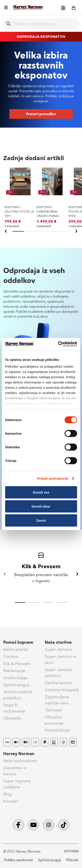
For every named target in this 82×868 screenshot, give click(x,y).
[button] (63, 8)
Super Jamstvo (59, 649)
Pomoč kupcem (18, 642)
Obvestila (12, 718)
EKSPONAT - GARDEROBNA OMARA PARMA (48, 212)
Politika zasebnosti (18, 860)
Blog (8, 794)
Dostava (11, 656)
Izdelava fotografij (62, 690)
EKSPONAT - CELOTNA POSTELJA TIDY (19, 212)
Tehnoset (53, 710)
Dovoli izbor (41, 506)
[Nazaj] (6, 231)
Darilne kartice (58, 683)
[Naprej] (76, 231)
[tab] (34, 602)
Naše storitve (58, 642)
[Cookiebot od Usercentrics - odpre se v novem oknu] (58, 344)
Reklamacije (14, 671)
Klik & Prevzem (17, 664)
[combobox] (45, 24)
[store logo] (28, 7)
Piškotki (72, 860)
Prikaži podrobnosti (53, 478)
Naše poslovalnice (20, 761)
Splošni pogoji (16, 685)
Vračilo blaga (15, 678)
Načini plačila (16, 649)
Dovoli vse (41, 492)
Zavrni (41, 520)
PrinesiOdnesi (57, 730)
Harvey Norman (19, 754)
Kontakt (11, 801)
